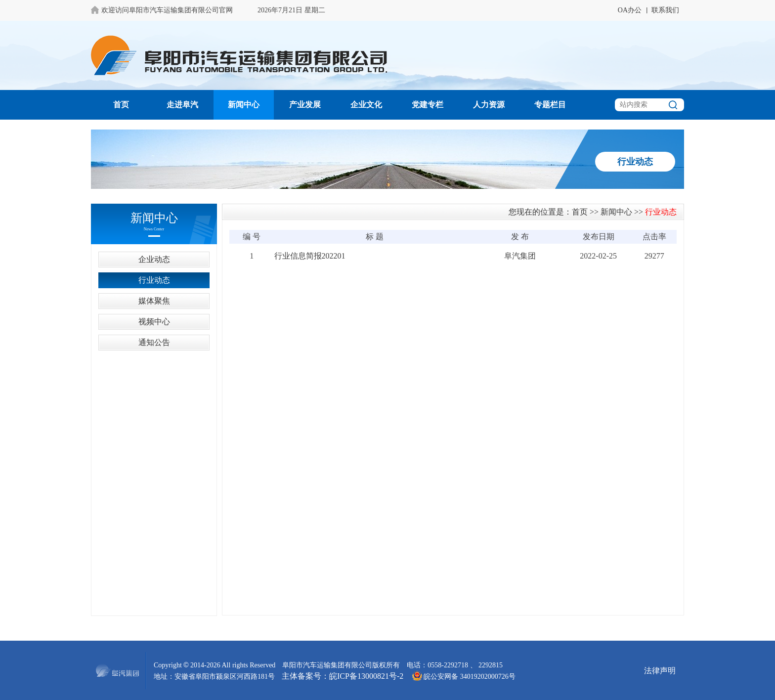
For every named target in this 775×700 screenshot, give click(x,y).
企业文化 (366, 105)
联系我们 (665, 10)
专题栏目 (550, 105)
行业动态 (154, 280)
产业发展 (305, 105)
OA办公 (630, 10)
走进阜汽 (182, 105)
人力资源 (489, 105)
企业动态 (154, 259)
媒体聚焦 (154, 301)
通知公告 (154, 342)
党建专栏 (428, 105)
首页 (121, 105)
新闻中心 (244, 105)
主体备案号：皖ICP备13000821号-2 (343, 676)
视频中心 (154, 322)
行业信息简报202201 (310, 256)
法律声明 (660, 671)
